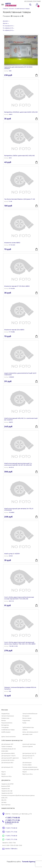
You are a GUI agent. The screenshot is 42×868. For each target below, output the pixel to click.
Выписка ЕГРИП (6, 786)
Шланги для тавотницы (29, 744)
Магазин (5, 710)
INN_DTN (4, 800)
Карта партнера (6, 805)
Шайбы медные (6, 732)
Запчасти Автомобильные (30, 714)
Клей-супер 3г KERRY (12, 554)
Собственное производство (12, 740)
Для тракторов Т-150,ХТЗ (8, 756)
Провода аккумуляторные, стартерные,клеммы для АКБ (31, 768)
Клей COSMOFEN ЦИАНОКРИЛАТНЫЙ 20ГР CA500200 (20, 374)
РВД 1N (3, 772)
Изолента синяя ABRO (12, 243)
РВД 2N (25, 772)
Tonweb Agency (29, 862)
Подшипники (26, 721)
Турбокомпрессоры (28, 727)
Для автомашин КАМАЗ (8, 753)
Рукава (24, 723)
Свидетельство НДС (7, 791)
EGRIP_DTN (4, 798)
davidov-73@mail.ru (11, 849)
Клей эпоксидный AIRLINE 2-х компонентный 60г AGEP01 (21, 419)
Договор (4, 802)
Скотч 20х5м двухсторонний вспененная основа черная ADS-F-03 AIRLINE (19, 598)
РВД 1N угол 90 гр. (28, 774)
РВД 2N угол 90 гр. (7, 776)
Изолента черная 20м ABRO (14, 330)
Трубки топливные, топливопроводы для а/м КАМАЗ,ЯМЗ (9, 749)
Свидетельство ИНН (7, 793)
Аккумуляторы (5, 714)
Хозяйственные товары (8, 730)
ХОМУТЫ (25, 730)
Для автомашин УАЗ (7, 767)
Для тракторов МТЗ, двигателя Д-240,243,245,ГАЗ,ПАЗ (10, 759)
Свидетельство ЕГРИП (7, 784)
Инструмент (26, 716)
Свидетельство (6, 789)
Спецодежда (5, 727)
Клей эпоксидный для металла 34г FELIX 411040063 (19, 509)
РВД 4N (3, 774)
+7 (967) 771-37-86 (12, 820)
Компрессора (5, 718)
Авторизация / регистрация (32, 1)
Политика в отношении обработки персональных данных (18, 795)
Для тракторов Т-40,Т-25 (29, 753)
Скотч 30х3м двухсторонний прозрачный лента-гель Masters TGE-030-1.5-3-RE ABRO (20, 643)
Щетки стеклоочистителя (8, 737)
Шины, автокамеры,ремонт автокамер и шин (30, 733)
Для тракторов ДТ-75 (28, 756)
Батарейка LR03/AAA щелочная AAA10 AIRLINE (21, 112)
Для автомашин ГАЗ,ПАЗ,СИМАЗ (27, 764)
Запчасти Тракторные (8, 716)
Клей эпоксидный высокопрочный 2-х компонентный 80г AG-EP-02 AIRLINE (18, 464)
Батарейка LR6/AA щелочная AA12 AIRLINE (19, 156)
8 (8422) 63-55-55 (12, 822)
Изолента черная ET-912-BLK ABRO (17, 286)
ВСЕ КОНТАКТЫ (9, 824)
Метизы (4, 721)
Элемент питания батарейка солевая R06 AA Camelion (20, 688)
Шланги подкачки (28, 746)
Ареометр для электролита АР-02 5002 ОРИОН (18, 68)
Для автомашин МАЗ (7, 763)
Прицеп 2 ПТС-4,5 (27, 758)
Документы (6, 780)
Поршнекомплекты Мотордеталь (7, 724)
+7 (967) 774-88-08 (12, 818)
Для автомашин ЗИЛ (7, 744)
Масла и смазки (27, 718)
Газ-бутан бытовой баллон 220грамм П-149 (20, 199)
